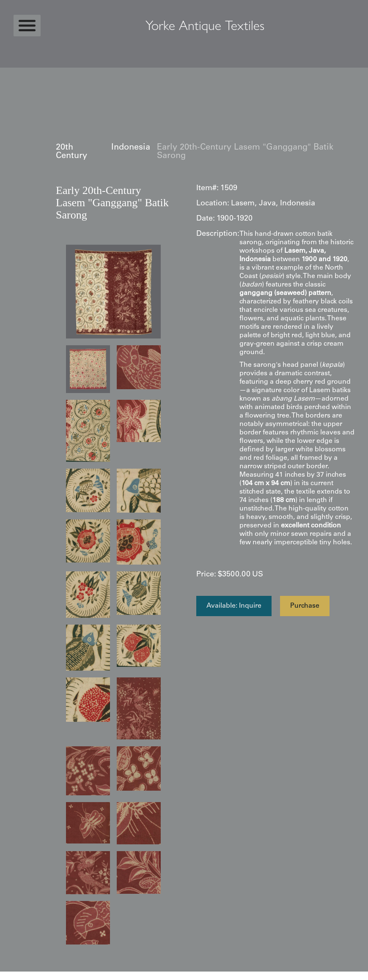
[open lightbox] (113, 292)
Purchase (305, 606)
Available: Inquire (234, 606)
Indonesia (131, 148)
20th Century (71, 152)
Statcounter (17, 976)
